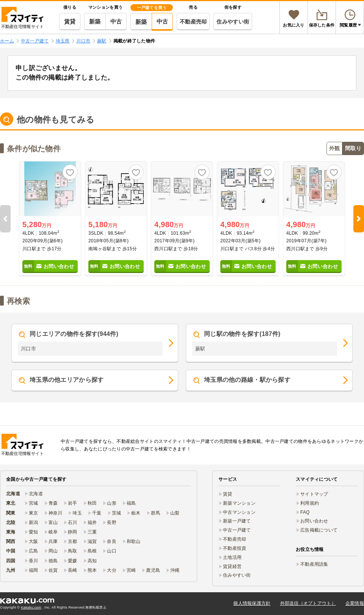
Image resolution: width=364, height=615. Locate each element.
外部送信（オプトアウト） (308, 603)
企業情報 (355, 603)
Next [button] (359, 219)
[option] (50, 219)
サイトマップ (314, 494)
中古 (116, 21)
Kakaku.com (31, 607)
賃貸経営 (232, 566)
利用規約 (310, 503)
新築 (95, 21)
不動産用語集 (314, 564)
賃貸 (70, 21)
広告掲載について (319, 530)
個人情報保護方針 (252, 603)
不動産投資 (235, 548)
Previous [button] (5, 219)
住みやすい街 (233, 22)
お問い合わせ (314, 521)
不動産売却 (193, 22)
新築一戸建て (237, 521)
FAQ (305, 512)
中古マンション (239, 512)
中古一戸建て (237, 530)
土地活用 (232, 557)
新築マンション (239, 503)
